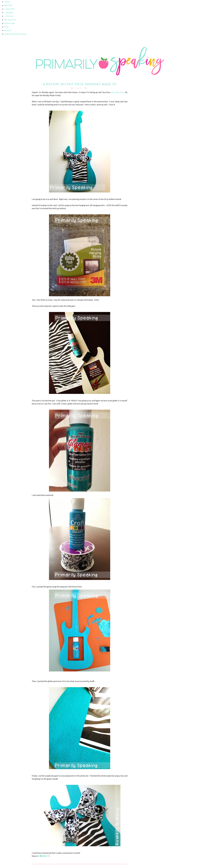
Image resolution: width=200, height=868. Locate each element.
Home (7, 2)
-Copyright (9, 13)
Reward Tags (10, 23)
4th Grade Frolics (118, 92)
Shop (7, 27)
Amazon (8, 30)
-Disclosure (9, 16)
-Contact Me (9, 9)
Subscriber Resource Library (16, 34)
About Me (8, 5)
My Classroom (10, 20)
